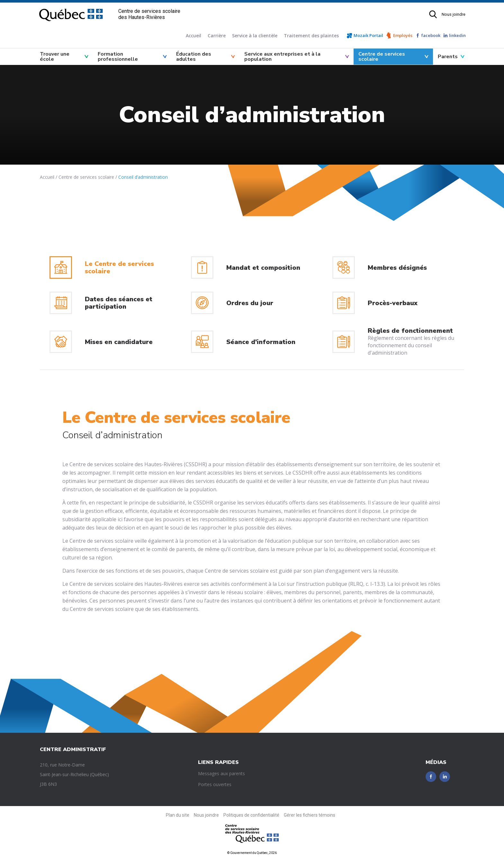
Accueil (194, 36)
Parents (448, 57)
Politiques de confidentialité (251, 815)
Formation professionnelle (118, 57)
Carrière (217, 36)
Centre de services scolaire (382, 57)
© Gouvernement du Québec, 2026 (252, 853)
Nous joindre (454, 14)
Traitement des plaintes (311, 36)
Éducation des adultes (194, 57)
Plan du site (178, 815)
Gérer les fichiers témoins (310, 815)
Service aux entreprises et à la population (282, 57)
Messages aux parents (221, 773)
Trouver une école (55, 57)
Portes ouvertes (215, 784)
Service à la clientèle (255, 36)
